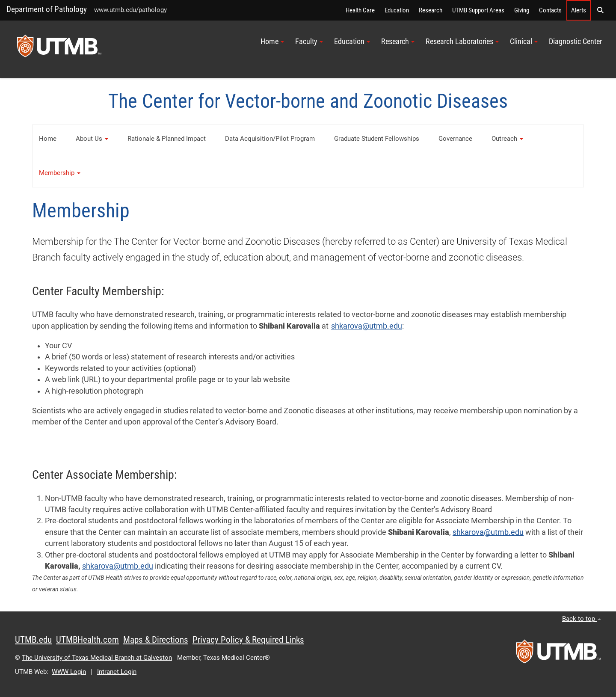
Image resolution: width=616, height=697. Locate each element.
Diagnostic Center (575, 42)
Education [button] (352, 42)
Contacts (550, 10)
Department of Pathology (47, 9)
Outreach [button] (507, 139)
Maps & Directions (156, 640)
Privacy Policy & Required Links (248, 640)
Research (431, 10)
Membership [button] (60, 173)
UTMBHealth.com (87, 640)
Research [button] (398, 42)
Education (397, 10)
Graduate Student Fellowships (377, 139)
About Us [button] (92, 139)
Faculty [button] (309, 42)
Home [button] (272, 42)
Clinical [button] (524, 42)
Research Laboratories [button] (462, 42)
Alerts (579, 10)
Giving (522, 10)
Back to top (582, 619)
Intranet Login (117, 672)
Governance (455, 139)
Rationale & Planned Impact (167, 139)
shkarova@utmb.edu (367, 326)
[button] (600, 10)
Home (48, 139)
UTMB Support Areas (478, 10)
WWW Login (69, 672)
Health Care (360, 10)
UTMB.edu (33, 640)
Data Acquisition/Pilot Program (270, 139)
